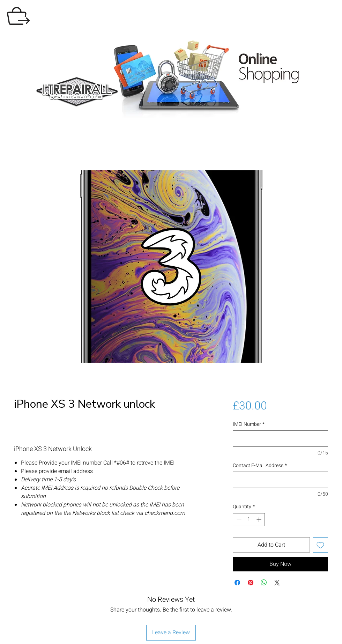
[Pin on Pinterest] (251, 583)
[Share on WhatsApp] (264, 583)
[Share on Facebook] (237, 583)
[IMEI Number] (280, 439)
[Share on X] (277, 583)
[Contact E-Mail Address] (280, 480)
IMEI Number (249, 424)
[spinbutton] (249, 520)
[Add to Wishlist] (320, 545)
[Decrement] (238, 520)
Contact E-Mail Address (260, 466)
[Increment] (259, 520)
